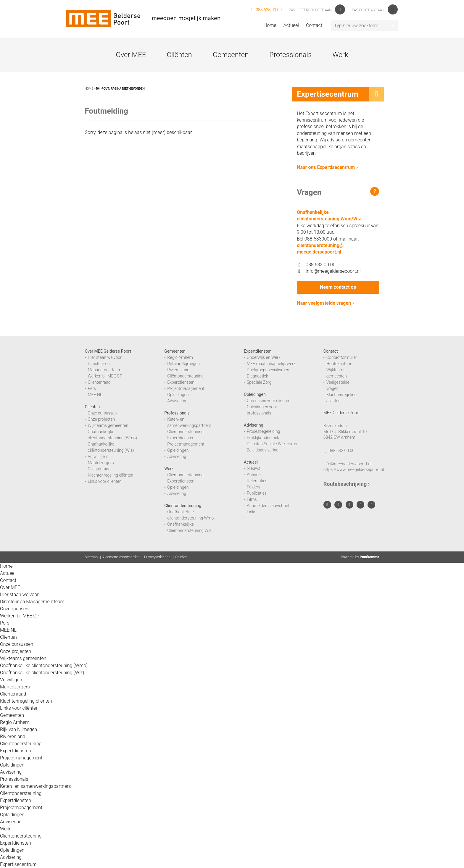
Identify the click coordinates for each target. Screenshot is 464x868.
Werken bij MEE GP (105, 376)
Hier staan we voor (105, 357)
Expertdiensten (181, 382)
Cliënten (179, 55)
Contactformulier (342, 357)
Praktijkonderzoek (263, 438)
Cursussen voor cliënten (269, 401)
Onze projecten (101, 419)
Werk (340, 55)
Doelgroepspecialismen (268, 370)
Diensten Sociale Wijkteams (272, 444)
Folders (254, 487)
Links (252, 512)
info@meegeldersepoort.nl (329, 271)
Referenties (257, 481)
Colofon (181, 557)
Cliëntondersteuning (185, 376)
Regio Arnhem (180, 357)
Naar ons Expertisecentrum (326, 167)
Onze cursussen (102, 413)
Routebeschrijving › (347, 484)
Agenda (254, 475)
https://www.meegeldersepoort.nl (354, 470)
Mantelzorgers (101, 463)
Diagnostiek (257, 376)
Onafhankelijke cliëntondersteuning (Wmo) (44, 665)
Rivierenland (178, 370)
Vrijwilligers (98, 456)
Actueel (291, 25)
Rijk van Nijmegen (183, 364)
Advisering (177, 401)
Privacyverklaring (157, 557)
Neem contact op (338, 287)
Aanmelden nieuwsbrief (268, 506)
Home (270, 25)
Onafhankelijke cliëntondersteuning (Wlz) (42, 673)
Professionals (290, 55)
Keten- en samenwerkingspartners (36, 786)
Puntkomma (370, 557)
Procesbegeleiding (264, 431)
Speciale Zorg (259, 382)
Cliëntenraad (99, 382)
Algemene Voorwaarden (121, 557)
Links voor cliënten (105, 481)
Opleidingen (178, 395)
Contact (314, 25)
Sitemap (91, 557)
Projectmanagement (186, 388)
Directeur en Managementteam (32, 602)
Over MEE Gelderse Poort (108, 351)
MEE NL (95, 395)
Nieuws (254, 468)
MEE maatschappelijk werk (271, 364)
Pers (92, 388)
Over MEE (131, 55)
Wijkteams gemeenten (108, 425)
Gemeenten (231, 55)
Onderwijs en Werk (264, 357)
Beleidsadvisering (263, 450)
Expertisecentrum (18, 864)
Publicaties (257, 493)
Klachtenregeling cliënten (111, 475)
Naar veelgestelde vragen (324, 303)
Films (252, 499)
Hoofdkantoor (339, 364)
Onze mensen (14, 609)
